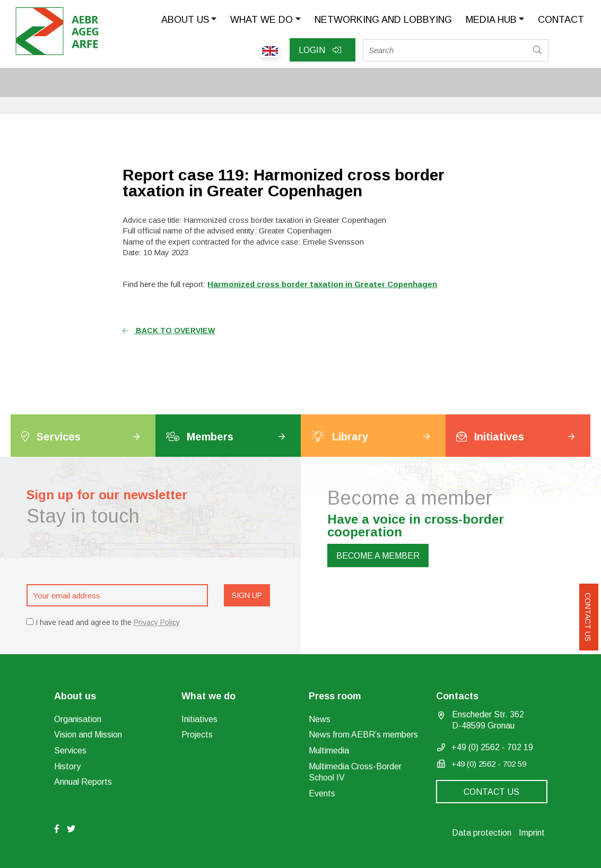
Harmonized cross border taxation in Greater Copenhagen (322, 284)
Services (70, 750)
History (67, 766)
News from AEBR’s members (363, 735)
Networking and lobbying (383, 20)
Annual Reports (83, 782)
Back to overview (169, 331)
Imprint (532, 833)
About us (185, 20)
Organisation (78, 719)
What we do (262, 20)
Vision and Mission (88, 735)
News (320, 719)
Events (322, 793)
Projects (197, 735)
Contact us (588, 617)
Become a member (378, 556)
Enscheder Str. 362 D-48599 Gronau (488, 720)
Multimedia (329, 750)
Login (320, 50)
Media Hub (491, 20)
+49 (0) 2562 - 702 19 (492, 747)
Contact (561, 20)
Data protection (482, 833)
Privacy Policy (157, 622)
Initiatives (199, 719)
